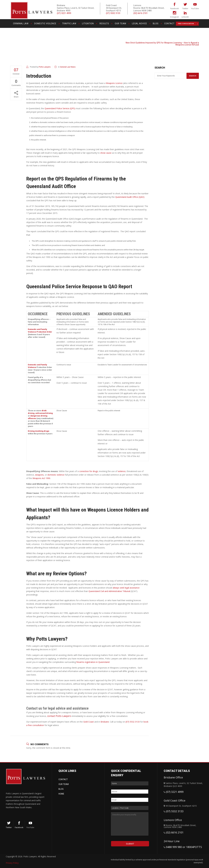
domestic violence (56, 475)
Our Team (64, 784)
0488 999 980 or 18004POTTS (184, 847)
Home (61, 794)
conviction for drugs (89, 471)
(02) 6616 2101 (140, 13)
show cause (106, 153)
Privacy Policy (12, 863)
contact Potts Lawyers (59, 716)
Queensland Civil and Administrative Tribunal (109, 591)
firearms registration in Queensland (93, 662)
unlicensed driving (44, 413)
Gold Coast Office (175, 800)
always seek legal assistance (126, 588)
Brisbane (105, 722)
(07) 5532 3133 (113, 13)
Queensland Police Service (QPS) (60, 108)
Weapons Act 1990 (41, 478)
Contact (63, 779)
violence (122, 471)
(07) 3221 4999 (64, 13)
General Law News (188, 41)
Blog (61, 789)
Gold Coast (89, 722)
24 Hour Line (172, 841)
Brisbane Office (173, 777)
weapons (39, 475)
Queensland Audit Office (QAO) (130, 197)
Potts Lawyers (171, 41)
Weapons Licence (114, 83)
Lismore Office (173, 820)
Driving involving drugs (39, 431)
